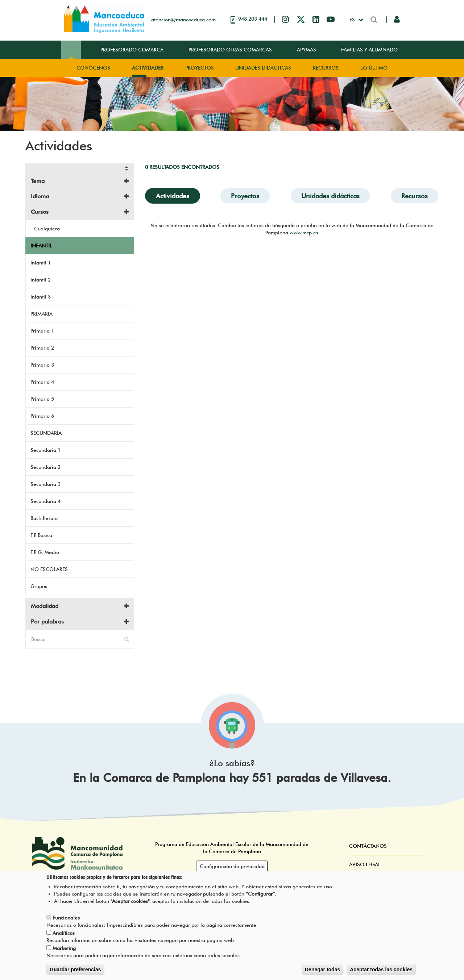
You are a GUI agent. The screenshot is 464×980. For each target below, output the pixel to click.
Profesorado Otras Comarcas (230, 50)
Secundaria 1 (45, 450)
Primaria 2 (42, 348)
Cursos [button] (40, 212)
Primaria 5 (42, 399)
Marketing (64, 951)
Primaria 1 (42, 331)
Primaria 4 (42, 382)
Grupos (39, 586)
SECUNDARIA (46, 433)
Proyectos (200, 68)
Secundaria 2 (45, 467)
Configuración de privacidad (232, 869)
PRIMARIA (42, 314)
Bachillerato (44, 518)
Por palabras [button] (47, 622)
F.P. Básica (41, 535)
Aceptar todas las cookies (381, 972)
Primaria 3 (42, 365)
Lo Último (374, 68)
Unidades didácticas (263, 68)
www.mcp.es (304, 233)
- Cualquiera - (47, 229)
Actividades (148, 68)
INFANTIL (41, 246)
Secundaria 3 (45, 484)
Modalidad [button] (45, 606)
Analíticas (64, 935)
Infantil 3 (41, 297)
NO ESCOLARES (49, 569)
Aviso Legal (365, 864)
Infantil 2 (41, 280)
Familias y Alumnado (369, 50)
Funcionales (66, 920)
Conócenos (93, 68)
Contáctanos (368, 846)
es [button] (353, 20)
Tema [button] (38, 181)
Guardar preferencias (75, 972)
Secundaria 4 (45, 501)
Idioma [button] (40, 196)
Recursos (326, 68)
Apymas (306, 50)
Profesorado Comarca (132, 50)
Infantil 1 (41, 263)
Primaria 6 (42, 416)
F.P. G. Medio (45, 552)
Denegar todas (322, 972)
